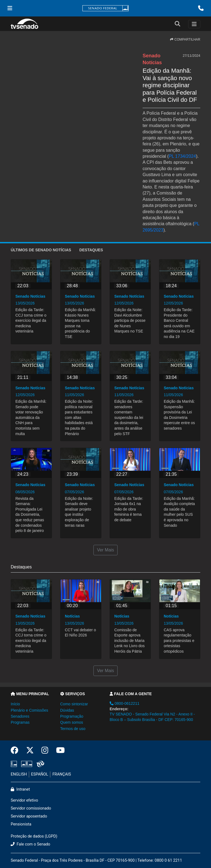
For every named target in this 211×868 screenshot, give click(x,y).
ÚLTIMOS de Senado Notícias (41, 250)
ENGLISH (19, 774)
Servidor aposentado (29, 816)
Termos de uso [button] (73, 729)
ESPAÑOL (40, 774)
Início (15, 704)
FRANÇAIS (62, 774)
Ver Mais (105, 550)
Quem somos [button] (72, 722)
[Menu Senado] (10, 8)
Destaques (91, 250)
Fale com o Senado (30, 844)
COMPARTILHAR (185, 40)
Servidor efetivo (24, 800)
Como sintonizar (74, 704)
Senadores (20, 716)
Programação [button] (72, 716)
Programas (20, 722)
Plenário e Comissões (29, 710)
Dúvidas (67, 710)
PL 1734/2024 (182, 156)
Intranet (20, 789)
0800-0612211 (124, 703)
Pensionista (21, 824)
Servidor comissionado (31, 808)
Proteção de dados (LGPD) (34, 836)
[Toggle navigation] (194, 24)
